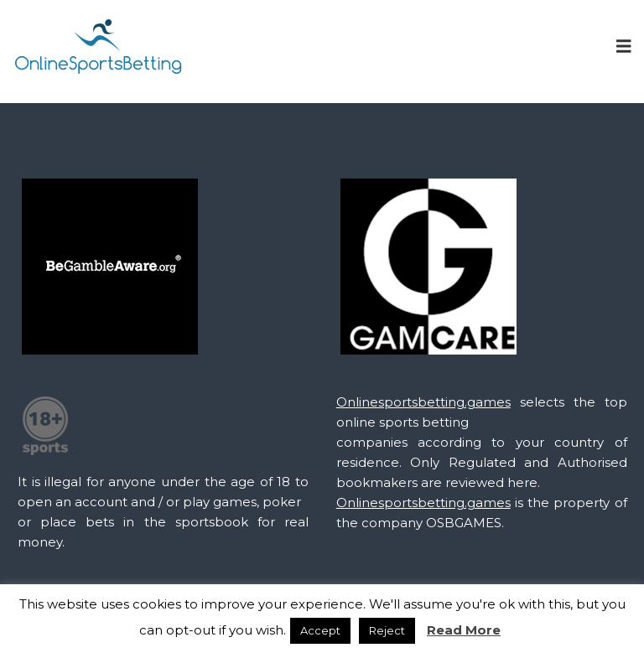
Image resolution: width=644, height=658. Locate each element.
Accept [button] (320, 630)
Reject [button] (387, 630)
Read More (464, 630)
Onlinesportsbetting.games (423, 402)
